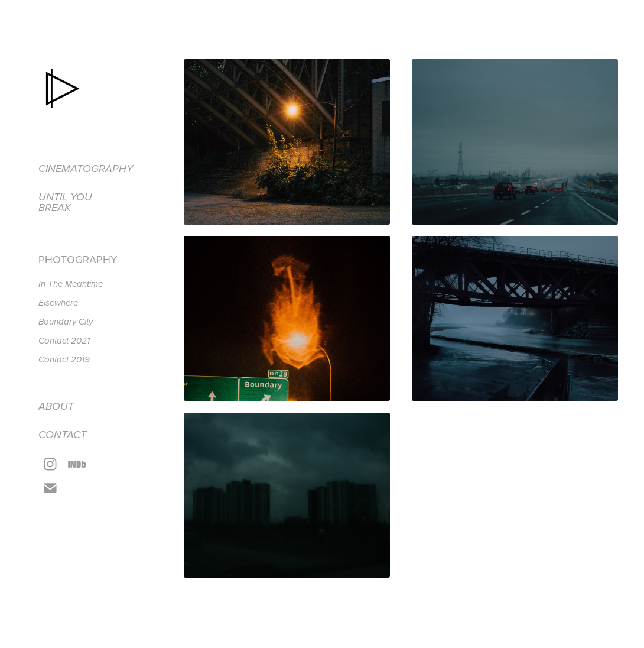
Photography (78, 259)
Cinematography (86, 169)
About (56, 407)
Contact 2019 (64, 360)
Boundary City (66, 322)
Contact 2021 (64, 341)
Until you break (65, 203)
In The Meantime (71, 284)
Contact (62, 435)
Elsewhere (58, 303)
